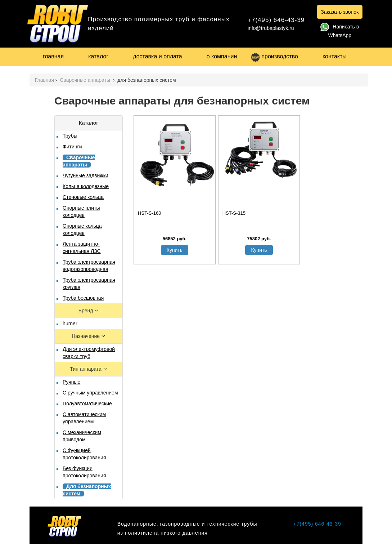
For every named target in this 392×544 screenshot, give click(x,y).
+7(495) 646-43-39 (276, 20)
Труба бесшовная (83, 298)
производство (274, 56)
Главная (44, 80)
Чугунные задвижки (85, 175)
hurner (70, 324)
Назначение (86, 336)
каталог (98, 56)
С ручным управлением (90, 393)
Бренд (87, 311)
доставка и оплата (157, 56)
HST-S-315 (234, 213)
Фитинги (72, 147)
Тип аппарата (87, 369)
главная (53, 56)
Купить (175, 250)
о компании (222, 56)
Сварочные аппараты (86, 80)
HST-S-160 (149, 213)
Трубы (70, 136)
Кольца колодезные (86, 186)
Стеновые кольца (83, 197)
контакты (335, 56)
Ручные (71, 382)
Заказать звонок (340, 12)
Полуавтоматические (87, 403)
